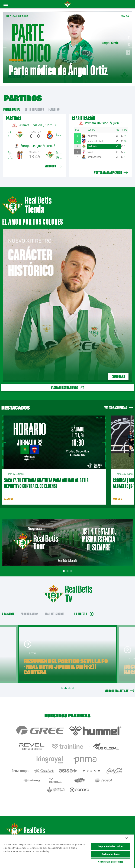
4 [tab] (74, 688)
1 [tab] (64, 571)
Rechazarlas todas (111, 854)
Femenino (54, 109)
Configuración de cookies (111, 862)
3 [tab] (72, 571)
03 (128, 53)
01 (129, 38)
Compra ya (118, 377)
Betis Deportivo (34, 109)
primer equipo (12, 109)
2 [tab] (68, 571)
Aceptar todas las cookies (111, 846)
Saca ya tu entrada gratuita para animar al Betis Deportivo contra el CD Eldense (46, 483)
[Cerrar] (127, 838)
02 (129, 45)
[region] (67, 851)
